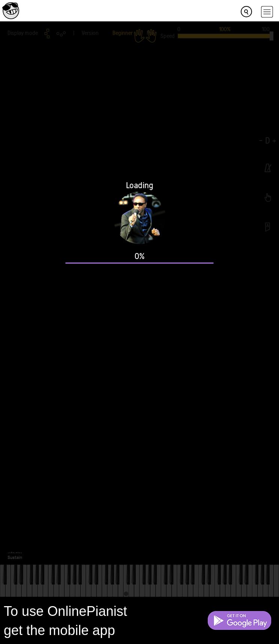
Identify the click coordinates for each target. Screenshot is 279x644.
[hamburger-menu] (267, 12)
